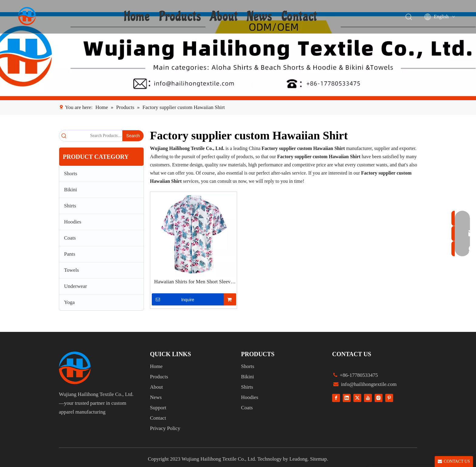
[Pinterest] (389, 398)
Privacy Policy (165, 428)
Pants (70, 254)
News (260, 17)
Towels (71, 270)
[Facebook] (336, 398)
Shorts (71, 174)
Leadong (298, 459)
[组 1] (75, 368)
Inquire (173, 299)
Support (158, 408)
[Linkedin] (347, 398)
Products (180, 17)
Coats (70, 238)
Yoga (69, 302)
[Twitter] (357, 398)
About (224, 17)
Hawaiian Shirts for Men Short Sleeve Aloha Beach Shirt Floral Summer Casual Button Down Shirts (194, 282)
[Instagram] (379, 398)
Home (137, 17)
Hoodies (73, 222)
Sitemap (318, 459)
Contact (299, 17)
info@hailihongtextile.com (368, 384)
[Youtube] (368, 398)
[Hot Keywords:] (133, 136)
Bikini (71, 190)
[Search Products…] (96, 136)
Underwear (76, 286)
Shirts (70, 206)
